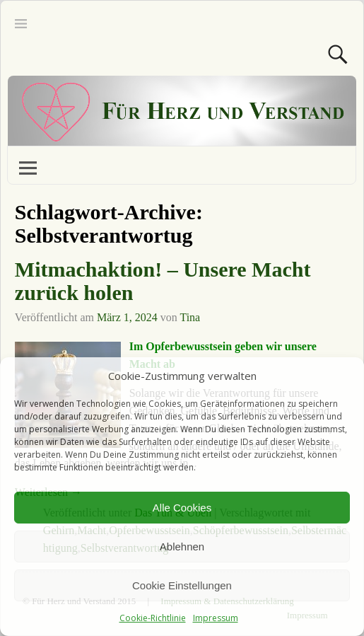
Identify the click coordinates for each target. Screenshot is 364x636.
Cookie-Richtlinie (153, 618)
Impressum (216, 618)
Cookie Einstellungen (182, 585)
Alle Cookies (182, 508)
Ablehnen (182, 547)
